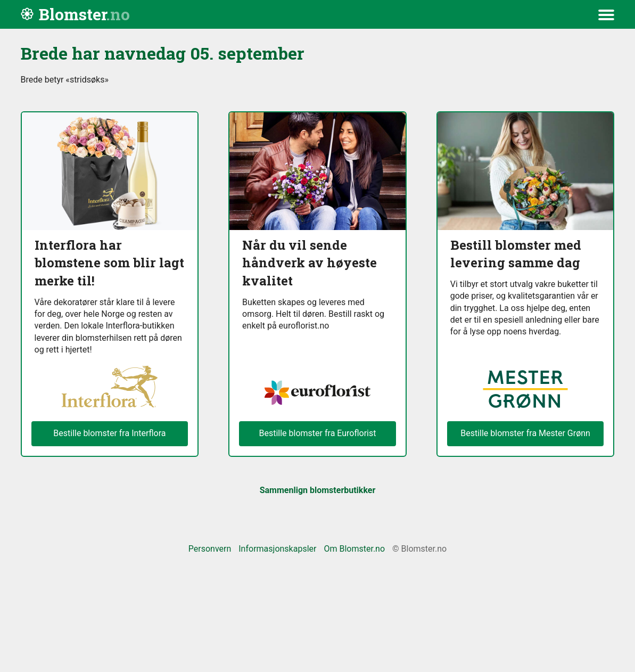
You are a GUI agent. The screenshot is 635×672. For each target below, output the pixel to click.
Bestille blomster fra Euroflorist (317, 433)
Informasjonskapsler (277, 549)
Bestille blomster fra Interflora (109, 433)
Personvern (210, 549)
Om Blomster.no (354, 549)
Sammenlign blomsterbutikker (318, 490)
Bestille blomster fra (525, 433)
